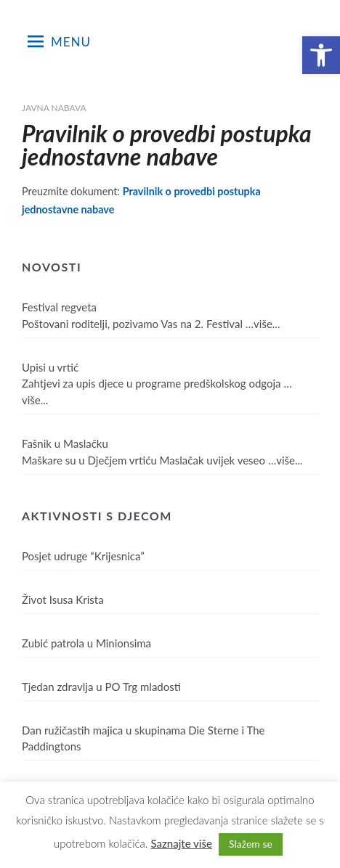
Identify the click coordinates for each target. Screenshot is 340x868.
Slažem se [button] (251, 844)
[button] (321, 55)
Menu (59, 41)
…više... (263, 324)
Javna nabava (54, 108)
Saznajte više (181, 843)
